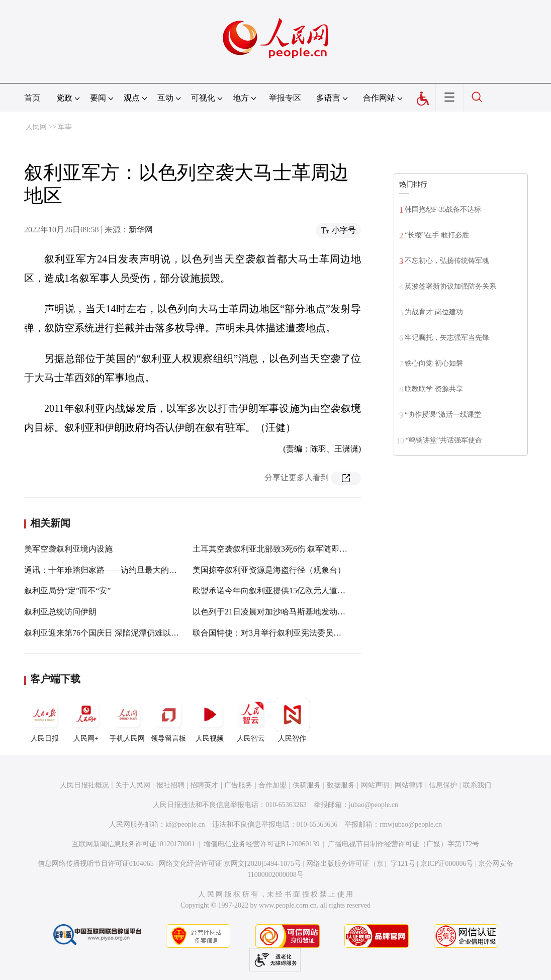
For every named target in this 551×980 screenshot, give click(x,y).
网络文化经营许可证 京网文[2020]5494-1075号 (230, 864)
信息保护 (443, 785)
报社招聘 (170, 785)
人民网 (36, 127)
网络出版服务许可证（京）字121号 (361, 864)
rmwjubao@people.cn (411, 824)
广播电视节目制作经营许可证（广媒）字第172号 (403, 844)
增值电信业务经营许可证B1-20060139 (262, 844)
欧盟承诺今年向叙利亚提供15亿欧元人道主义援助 (281, 591)
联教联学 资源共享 (434, 389)
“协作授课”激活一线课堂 (443, 415)
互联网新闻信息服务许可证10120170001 (133, 844)
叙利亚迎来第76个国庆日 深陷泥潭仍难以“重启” (109, 633)
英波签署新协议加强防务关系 (450, 286)
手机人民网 (127, 720)
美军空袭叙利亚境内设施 (68, 549)
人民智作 (292, 720)
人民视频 (210, 720)
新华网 (141, 230)
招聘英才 (204, 785)
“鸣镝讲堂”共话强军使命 (444, 440)
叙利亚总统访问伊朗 (60, 612)
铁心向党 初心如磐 (434, 363)
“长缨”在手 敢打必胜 (437, 235)
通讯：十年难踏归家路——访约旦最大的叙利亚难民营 (121, 570)
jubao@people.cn (374, 805)
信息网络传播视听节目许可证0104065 (96, 864)
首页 (32, 98)
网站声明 (375, 785)
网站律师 (409, 785)
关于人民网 (133, 785)
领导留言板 (168, 720)
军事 (65, 127)
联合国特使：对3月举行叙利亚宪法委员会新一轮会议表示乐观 (303, 633)
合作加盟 (272, 785)
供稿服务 (307, 785)
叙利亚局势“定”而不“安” (67, 591)
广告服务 (238, 785)
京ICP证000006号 (447, 864)
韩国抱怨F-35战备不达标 (443, 209)
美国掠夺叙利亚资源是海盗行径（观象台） (269, 570)
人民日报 (45, 720)
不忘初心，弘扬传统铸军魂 (447, 261)
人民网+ (86, 720)
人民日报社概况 (84, 785)
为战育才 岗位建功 (434, 312)
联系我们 (477, 785)
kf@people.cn (185, 824)
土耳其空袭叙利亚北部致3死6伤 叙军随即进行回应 (282, 549)
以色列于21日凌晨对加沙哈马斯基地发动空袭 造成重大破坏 (298, 612)
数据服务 (341, 785)
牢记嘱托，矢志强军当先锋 (447, 338)
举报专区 (285, 98)
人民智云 (251, 720)
